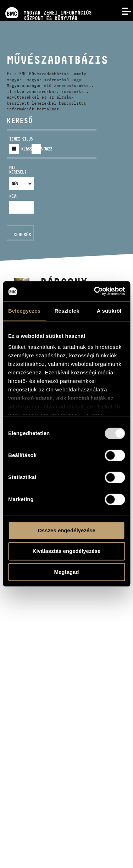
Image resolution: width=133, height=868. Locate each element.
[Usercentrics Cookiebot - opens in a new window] (95, 291)
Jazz (48, 149)
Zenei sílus (21, 139)
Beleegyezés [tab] (24, 311)
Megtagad (66, 572)
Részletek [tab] (67, 311)
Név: (13, 196)
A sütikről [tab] (109, 311)
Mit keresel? (18, 170)
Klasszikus (32, 149)
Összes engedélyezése (66, 530)
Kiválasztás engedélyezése (67, 551)
